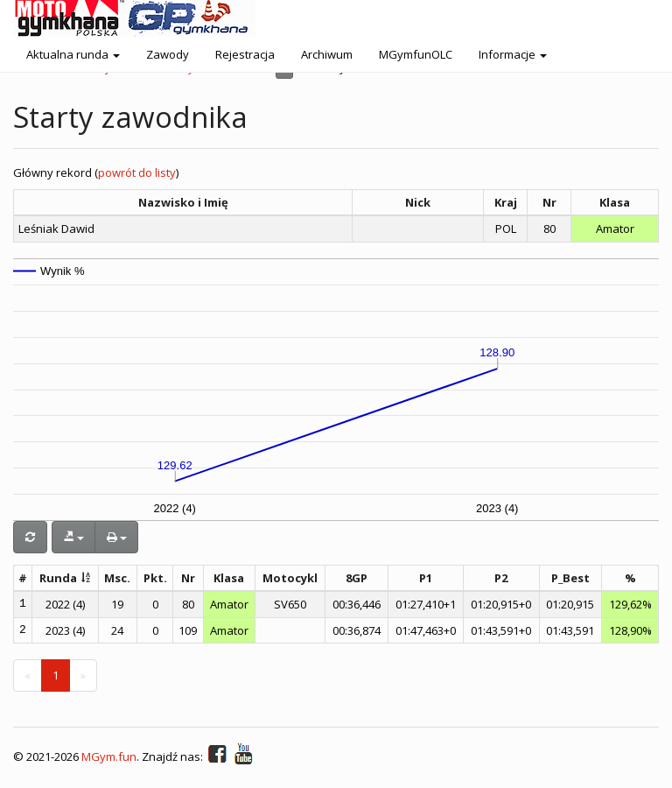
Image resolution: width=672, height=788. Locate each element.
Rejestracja (245, 54)
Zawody (168, 54)
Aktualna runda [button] (73, 54)
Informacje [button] (513, 54)
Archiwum (327, 54)
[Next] (83, 675)
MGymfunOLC (416, 54)
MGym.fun (109, 757)
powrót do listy (137, 172)
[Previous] (28, 675)
